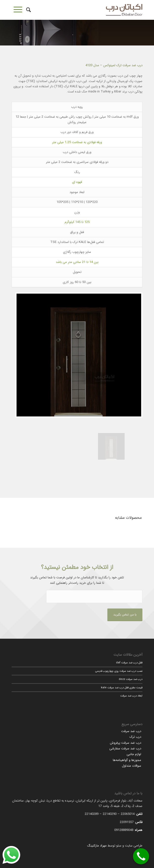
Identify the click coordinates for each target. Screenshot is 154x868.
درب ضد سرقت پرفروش (125, 743)
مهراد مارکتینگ (97, 846)
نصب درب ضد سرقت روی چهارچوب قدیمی (119, 671)
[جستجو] (28, 10)
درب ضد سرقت (131, 731)
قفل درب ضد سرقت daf (129, 663)
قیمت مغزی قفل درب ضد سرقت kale (122, 688)
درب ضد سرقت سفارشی (125, 749)
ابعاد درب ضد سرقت (131, 696)
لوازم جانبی (134, 754)
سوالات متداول (132, 766)
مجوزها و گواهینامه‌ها (127, 760)
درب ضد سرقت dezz (131, 679)
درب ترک (135, 737)
